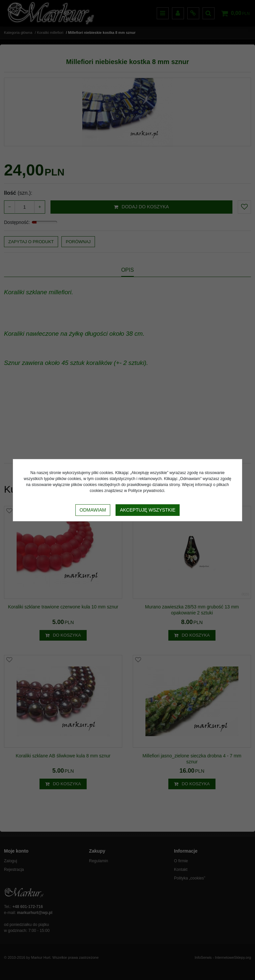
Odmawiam (93, 510)
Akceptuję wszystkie (148, 510)
